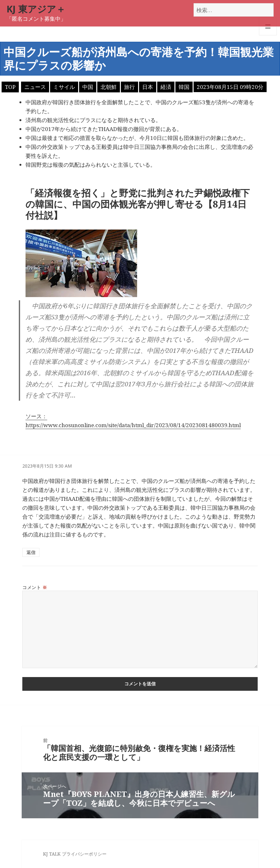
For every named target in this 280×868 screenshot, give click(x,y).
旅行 (129, 87)
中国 (88, 87)
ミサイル (64, 87)
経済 (166, 87)
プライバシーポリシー (84, 854)
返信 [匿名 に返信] (31, 552)
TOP (10, 87)
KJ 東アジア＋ (36, 9)
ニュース (35, 87)
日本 (148, 87)
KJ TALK (52, 854)
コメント (35, 587)
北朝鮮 (109, 87)
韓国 (184, 87)
